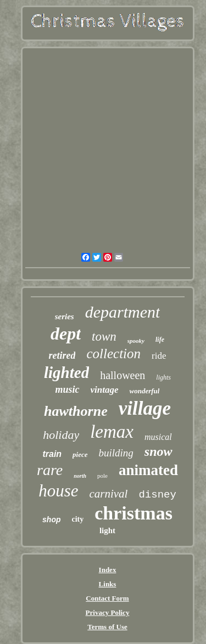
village (145, 408)
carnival (108, 494)
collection (113, 354)
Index (108, 570)
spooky (136, 341)
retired (62, 355)
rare (50, 470)
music (68, 389)
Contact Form (107, 598)
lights (163, 377)
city (78, 519)
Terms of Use (107, 627)
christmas (133, 513)
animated (148, 470)
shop (51, 519)
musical (158, 437)
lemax (112, 432)
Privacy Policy (108, 612)
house (58, 491)
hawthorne (76, 411)
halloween (123, 375)
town (104, 337)
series (65, 317)
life (160, 340)
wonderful (145, 391)
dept (66, 334)
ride (159, 356)
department (123, 312)
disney (157, 495)
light (107, 530)
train (52, 454)
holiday (61, 435)
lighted (66, 372)
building (116, 453)
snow (158, 451)
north (80, 476)
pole (102, 476)
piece (80, 454)
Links (108, 584)
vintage (105, 390)
